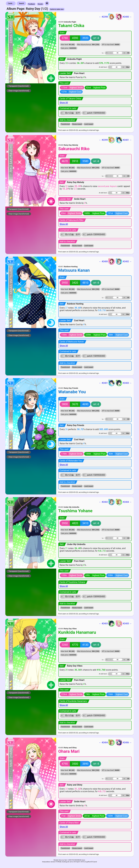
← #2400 (107, 261)
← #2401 (107, 383)
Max (128, 67)
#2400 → (124, 17)
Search (21, 3)
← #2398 (107, 17)
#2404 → (124, 502)
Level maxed (89, 124)
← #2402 (107, 502)
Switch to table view (57, 9)
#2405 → (124, 623)
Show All (64, 103)
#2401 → (124, 140)
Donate (40, 4)
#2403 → (124, 383)
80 (128, 53)
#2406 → (124, 742)
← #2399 (107, 140)
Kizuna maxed (77, 124)
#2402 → (124, 261)
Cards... (11, 3)
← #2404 (107, 742)
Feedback (32, 4)
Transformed (65, 124)
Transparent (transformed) (19, 86)
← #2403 (107, 623)
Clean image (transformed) (19, 91)
